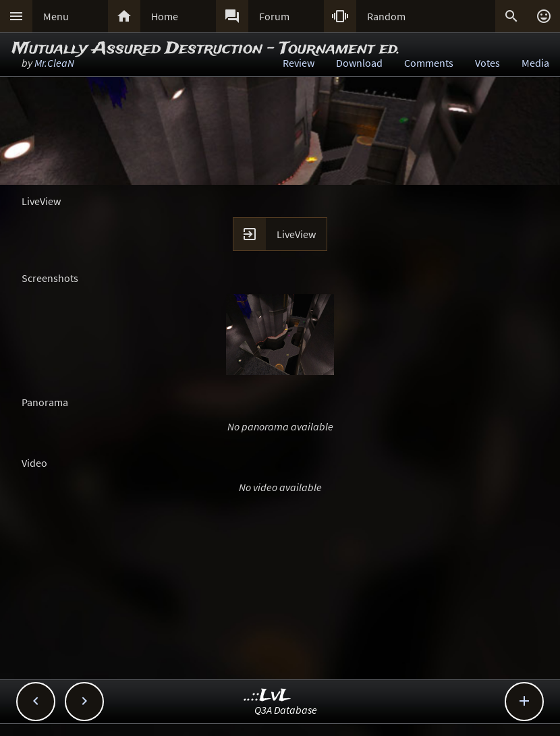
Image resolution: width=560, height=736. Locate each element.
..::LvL (268, 696)
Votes (487, 63)
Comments (429, 63)
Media (535, 63)
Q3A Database (286, 710)
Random (386, 16)
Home (165, 16)
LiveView (296, 234)
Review (299, 63)
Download (359, 63)
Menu (56, 16)
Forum (274, 16)
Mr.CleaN (54, 63)
